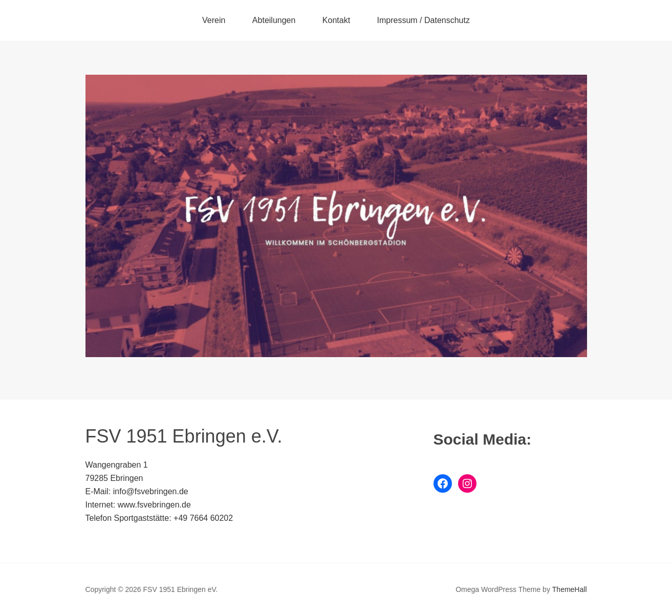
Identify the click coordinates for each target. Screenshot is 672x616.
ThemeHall (570, 589)
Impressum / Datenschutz (424, 20)
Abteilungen (274, 20)
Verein (214, 20)
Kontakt (336, 20)
